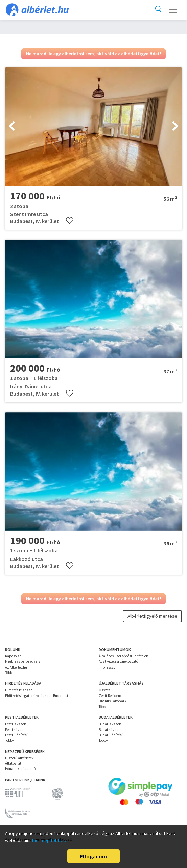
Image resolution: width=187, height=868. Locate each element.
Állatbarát (13, 763)
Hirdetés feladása (19, 690)
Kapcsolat (13, 656)
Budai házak (109, 730)
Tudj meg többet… (50, 840)
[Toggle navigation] (173, 10)
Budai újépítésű (111, 735)
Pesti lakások (16, 724)
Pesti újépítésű (17, 735)
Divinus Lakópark (113, 701)
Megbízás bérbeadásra (23, 661)
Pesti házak (14, 730)
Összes (104, 690)
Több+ (9, 673)
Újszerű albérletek (19, 758)
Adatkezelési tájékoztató (118, 661)
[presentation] (12, 127)
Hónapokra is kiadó (20, 769)
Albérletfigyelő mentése (152, 616)
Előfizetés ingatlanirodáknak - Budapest (37, 696)
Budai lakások (110, 724)
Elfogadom (93, 856)
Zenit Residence (111, 696)
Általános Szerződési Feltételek (123, 656)
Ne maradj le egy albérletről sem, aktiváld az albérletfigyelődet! (93, 54)
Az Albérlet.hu (16, 667)
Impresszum (109, 667)
